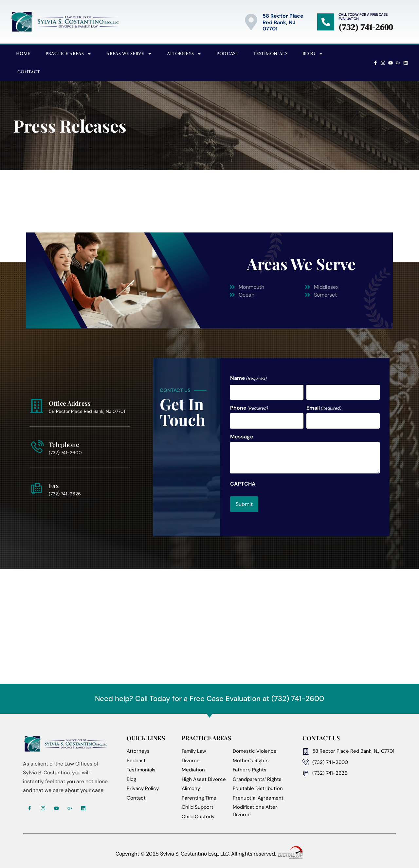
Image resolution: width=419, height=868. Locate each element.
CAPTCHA (243, 480)
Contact (29, 72)
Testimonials (270, 54)
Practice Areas (69, 54)
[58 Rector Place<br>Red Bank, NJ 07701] (251, 22)
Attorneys (184, 54)
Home (23, 54)
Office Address (70, 400)
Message (242, 433)
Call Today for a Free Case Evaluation (363, 17)
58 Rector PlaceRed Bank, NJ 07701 (283, 22)
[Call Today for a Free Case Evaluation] (326, 22)
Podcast (227, 54)
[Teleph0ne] (37, 444)
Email (324, 406)
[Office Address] (37, 403)
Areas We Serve (129, 54)
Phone (249, 406)
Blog (313, 54)
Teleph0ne (64, 441)
